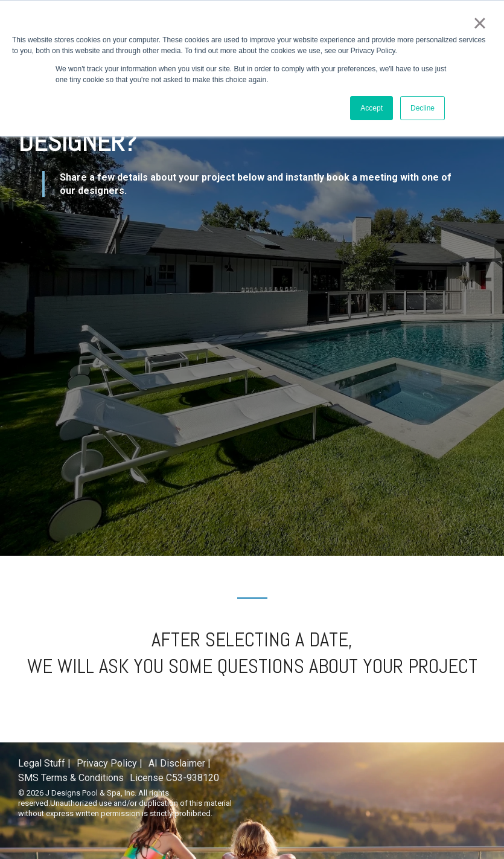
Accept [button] (372, 108)
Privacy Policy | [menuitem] (110, 763)
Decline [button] (423, 108)
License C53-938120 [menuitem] (174, 778)
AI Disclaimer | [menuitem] (180, 763)
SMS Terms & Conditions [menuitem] (71, 778)
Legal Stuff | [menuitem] (44, 763)
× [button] (480, 23)
